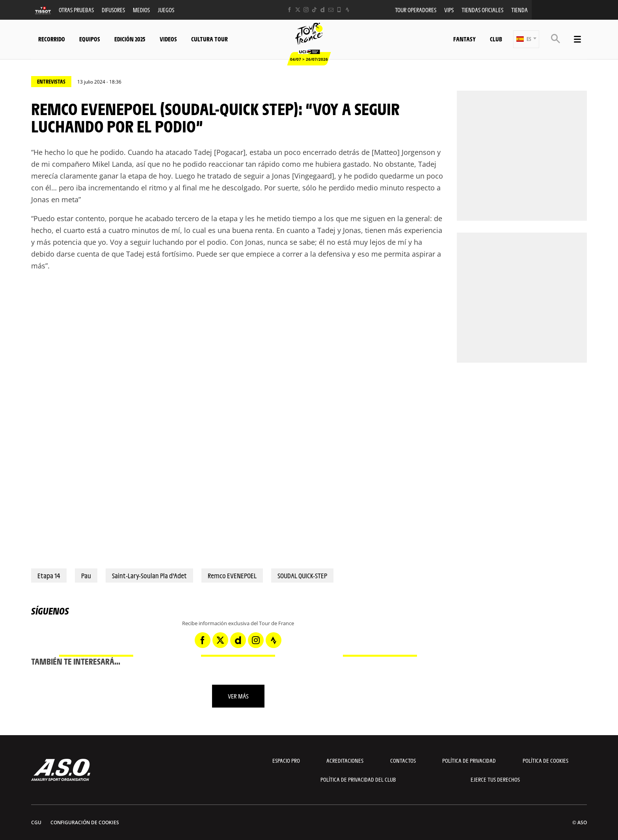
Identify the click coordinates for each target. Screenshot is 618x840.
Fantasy (464, 39)
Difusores (113, 10)
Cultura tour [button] (209, 39)
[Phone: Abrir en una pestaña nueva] (339, 10)
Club (496, 39)
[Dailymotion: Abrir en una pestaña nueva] (323, 10)
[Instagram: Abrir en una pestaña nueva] (306, 10)
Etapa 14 (49, 576)
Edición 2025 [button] (130, 39)
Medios (141, 10)
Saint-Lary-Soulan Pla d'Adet (149, 576)
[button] (526, 39)
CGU (36, 822)
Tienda (519, 10)
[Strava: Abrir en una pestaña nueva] (347, 10)
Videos (168, 39)
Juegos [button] (166, 10)
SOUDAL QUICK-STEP (302, 576)
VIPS (449, 10)
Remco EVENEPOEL (232, 576)
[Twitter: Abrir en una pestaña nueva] (298, 10)
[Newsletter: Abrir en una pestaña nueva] (331, 10)
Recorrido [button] (52, 39)
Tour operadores (416, 10)
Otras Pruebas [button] (76, 10)
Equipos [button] (90, 39)
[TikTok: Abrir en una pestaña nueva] (314, 10)
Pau (86, 576)
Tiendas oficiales (482, 10)
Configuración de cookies (85, 822)
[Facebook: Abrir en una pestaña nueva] (289, 10)
